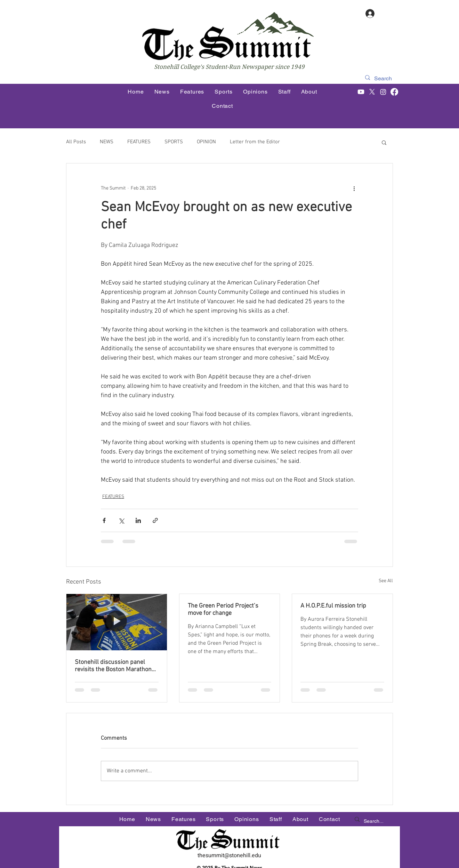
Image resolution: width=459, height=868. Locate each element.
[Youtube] (361, 92)
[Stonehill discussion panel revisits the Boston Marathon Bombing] (117, 622)
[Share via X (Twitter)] (121, 520)
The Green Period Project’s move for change (223, 610)
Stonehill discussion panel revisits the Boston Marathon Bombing (113, 666)
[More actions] (354, 188)
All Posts (76, 142)
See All (386, 581)
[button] (384, 142)
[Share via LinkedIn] (138, 520)
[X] (372, 92)
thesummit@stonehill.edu (229, 855)
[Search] (384, 79)
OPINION (206, 142)
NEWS (107, 142)
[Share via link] (155, 520)
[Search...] (375, 821)
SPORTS (174, 142)
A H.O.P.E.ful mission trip (333, 606)
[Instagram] (383, 92)
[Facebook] (394, 92)
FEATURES (139, 142)
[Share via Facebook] (104, 520)
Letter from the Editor (255, 142)
